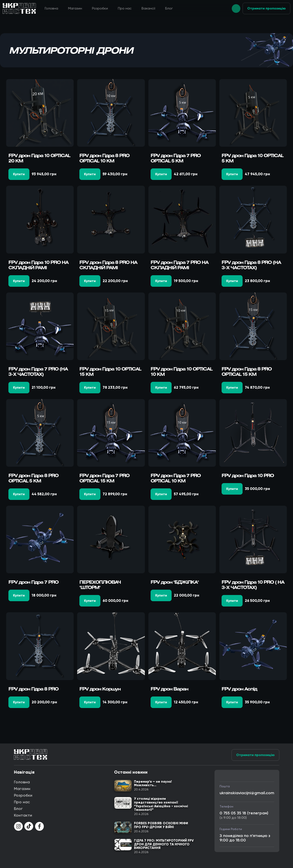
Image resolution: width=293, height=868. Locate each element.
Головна (51, 8)
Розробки (100, 8)
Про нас (125, 8)
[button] (236, 9)
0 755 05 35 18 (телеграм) (244, 813)
